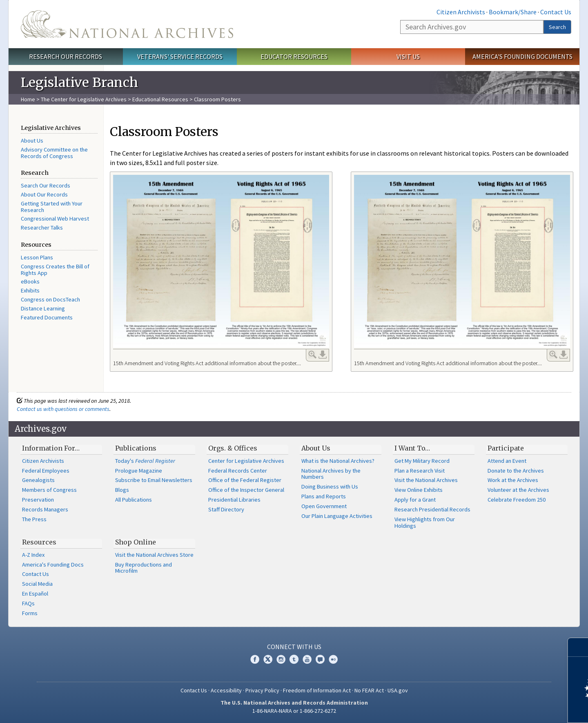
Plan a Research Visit (420, 471)
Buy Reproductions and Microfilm (144, 568)
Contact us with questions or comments (63, 409)
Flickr (333, 659)
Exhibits (30, 290)
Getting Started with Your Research (52, 207)
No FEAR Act (369, 690)
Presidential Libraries (234, 500)
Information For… (51, 448)
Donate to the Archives (516, 471)
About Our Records (44, 194)
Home (28, 99)
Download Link (323, 355)
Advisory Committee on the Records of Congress (54, 153)
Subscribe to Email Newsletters (154, 480)
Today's (145, 461)
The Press (34, 519)
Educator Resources (294, 56)
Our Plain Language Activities (337, 516)
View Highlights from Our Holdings (425, 522)
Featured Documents (47, 317)
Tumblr (294, 659)
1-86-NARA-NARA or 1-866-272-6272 (294, 711)
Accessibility (226, 690)
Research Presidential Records (432, 509)
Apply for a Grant (415, 500)
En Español (35, 594)
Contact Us (556, 12)
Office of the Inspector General (246, 490)
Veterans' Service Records (180, 56)
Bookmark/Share (513, 12)
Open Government (324, 506)
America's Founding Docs (53, 565)
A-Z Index (33, 555)
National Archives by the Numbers (331, 474)
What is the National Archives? (338, 461)
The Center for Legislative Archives (84, 99)
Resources (39, 542)
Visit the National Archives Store (154, 555)
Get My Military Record (422, 461)
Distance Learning (43, 308)
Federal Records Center (238, 471)
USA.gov (398, 690)
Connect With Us (294, 647)
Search (557, 27)
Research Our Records (66, 56)
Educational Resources (160, 99)
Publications (136, 448)
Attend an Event (507, 461)
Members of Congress (49, 490)
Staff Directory (226, 509)
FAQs (28, 603)
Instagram (281, 659)
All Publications (134, 500)
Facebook (255, 659)
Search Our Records (46, 185)
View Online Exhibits (419, 490)
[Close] (578, 647)
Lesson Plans (37, 257)
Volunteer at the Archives (518, 490)
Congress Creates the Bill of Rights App (55, 270)
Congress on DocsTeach (50, 299)
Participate (506, 448)
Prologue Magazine (139, 471)
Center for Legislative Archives (246, 461)
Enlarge (312, 355)
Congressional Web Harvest (55, 219)
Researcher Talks (42, 228)
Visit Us (408, 56)
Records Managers (45, 509)
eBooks (30, 281)
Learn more (515, 708)
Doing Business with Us (330, 486)
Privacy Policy (262, 690)
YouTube (307, 659)
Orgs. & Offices (233, 448)
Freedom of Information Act (317, 690)
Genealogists (38, 480)
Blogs (122, 490)
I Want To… (412, 448)
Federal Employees (46, 471)
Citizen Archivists (461, 12)
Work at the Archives (513, 480)
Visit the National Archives (426, 480)
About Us (32, 141)
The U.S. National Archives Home (127, 24)
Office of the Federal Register (245, 480)
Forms (30, 613)
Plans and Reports (324, 496)
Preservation (38, 500)
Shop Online (136, 542)
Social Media (37, 584)
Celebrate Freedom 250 (517, 500)
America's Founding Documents (522, 56)
